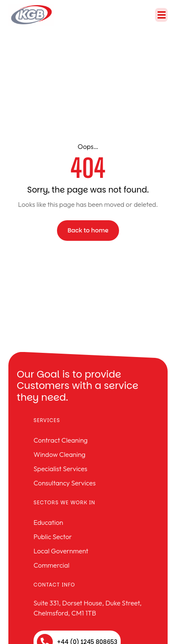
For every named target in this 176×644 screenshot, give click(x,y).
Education (48, 522)
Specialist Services (60, 469)
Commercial (52, 565)
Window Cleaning (60, 454)
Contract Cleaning (61, 440)
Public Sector (53, 537)
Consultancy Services (65, 483)
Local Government (61, 551)
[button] (161, 15)
